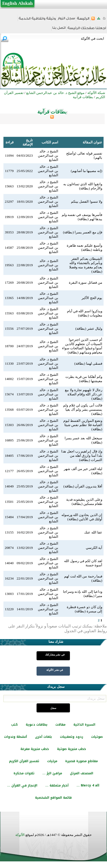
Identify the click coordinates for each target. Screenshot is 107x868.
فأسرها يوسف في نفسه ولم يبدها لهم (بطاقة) (82, 217)
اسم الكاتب (50, 142)
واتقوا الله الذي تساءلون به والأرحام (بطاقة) (83, 186)
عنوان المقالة (92, 142)
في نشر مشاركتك (55, 655)
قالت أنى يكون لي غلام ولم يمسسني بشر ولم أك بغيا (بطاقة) (83, 410)
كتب (14, 725)
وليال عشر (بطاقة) (89, 329)
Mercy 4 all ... (88, 785)
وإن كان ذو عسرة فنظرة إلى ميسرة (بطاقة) (84, 609)
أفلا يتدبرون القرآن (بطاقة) (83, 486)
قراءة (10, 142)
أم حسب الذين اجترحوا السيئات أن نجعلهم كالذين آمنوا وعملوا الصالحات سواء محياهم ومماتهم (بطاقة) (82, 346)
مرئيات (52, 761)
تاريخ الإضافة (28, 142)
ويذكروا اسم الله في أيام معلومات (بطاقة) (85, 313)
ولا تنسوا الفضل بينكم (87, 202)
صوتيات (97, 737)
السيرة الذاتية (84, 725)
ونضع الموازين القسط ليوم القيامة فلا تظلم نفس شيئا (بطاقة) (83, 425)
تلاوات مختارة (24, 773)
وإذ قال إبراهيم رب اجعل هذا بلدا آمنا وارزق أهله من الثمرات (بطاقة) (82, 456)
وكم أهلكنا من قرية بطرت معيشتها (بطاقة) (84, 379)
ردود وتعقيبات (72, 737)
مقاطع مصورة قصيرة (81, 761)
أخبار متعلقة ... (57, 785)
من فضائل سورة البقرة (86, 282)
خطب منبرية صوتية (72, 749)
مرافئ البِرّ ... (52, 773)
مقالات (60, 725)
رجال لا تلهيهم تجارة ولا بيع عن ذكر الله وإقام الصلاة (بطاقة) (84, 394)
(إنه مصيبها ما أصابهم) (86, 171)
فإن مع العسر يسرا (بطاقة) (83, 232)
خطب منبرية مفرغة (35, 749)
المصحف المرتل (82, 773)
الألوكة (20, 835)
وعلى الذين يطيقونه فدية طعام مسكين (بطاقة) (84, 502)
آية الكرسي (94, 548)
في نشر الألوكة (55, 670)
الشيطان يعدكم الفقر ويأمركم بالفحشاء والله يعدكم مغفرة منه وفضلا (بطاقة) (86, 265)
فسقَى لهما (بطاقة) (88, 363)
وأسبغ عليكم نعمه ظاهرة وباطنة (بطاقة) (84, 248)
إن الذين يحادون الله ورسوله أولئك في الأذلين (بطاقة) (82, 517)
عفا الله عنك (93, 532)
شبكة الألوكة (96, 93)
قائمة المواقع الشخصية (53, 798)
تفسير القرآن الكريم (24, 761)
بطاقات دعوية (37, 725)
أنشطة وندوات (15, 737)
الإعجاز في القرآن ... (22, 785)
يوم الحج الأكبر (92, 298)
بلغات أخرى (43, 737)
